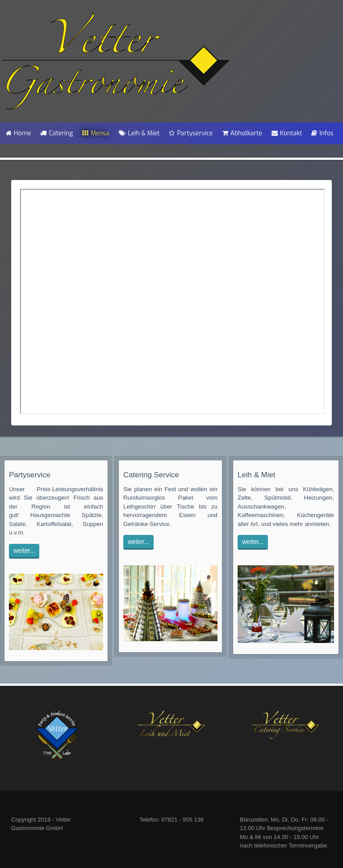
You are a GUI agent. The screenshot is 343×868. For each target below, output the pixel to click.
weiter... (24, 551)
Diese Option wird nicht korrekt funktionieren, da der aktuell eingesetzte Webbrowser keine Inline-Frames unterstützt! (172, 301)
